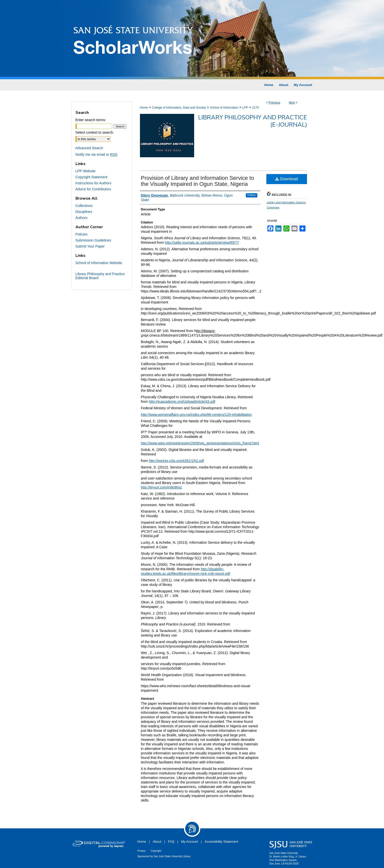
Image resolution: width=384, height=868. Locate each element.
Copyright (156, 851)
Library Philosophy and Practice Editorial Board (100, 276)
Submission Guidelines (93, 240)
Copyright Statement (92, 177)
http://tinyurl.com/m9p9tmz (162, 487)
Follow (252, 195)
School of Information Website (99, 263)
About (157, 842)
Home (144, 108)
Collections (84, 206)
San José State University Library (172, 856)
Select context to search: (95, 132)
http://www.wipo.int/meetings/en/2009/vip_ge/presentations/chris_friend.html (200, 443)
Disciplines (84, 212)
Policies (82, 234)
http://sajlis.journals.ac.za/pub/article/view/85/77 (202, 243)
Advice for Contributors (93, 189)
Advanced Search (89, 148)
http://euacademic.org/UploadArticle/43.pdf (182, 402)
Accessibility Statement (221, 842)
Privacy (142, 851)
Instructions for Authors (93, 183)
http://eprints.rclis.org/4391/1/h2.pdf (176, 461)
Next (292, 103)
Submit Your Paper (90, 246)
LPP (245, 108)
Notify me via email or (96, 154)
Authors (82, 218)
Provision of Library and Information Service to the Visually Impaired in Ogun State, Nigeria (198, 181)
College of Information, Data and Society (179, 108)
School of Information (224, 108)
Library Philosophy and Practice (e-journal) (253, 121)
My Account (189, 842)
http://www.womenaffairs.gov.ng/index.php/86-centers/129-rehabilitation (196, 415)
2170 (255, 108)
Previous (274, 103)
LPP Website (86, 171)
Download (287, 179)
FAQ (171, 842)
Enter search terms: (91, 120)
